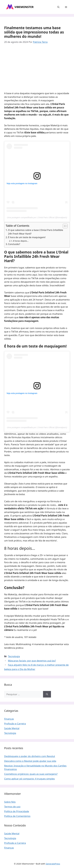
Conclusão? (14, 244)
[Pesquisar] (47, 694)
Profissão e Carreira (15, 724)
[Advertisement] (37, 68)
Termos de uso (12, 807)
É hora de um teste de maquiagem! (27, 237)
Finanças (9, 719)
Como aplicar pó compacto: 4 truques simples (30, 779)
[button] (58, 7)
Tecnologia (14, 656)
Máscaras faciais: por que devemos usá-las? (32, 661)
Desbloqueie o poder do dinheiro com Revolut (30, 756)
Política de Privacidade (17, 811)
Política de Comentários (17, 816)
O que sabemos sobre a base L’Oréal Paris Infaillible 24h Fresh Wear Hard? (36, 232)
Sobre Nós (10, 802)
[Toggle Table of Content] (64, 226)
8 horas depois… (21, 241)
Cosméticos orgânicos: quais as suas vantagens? (31, 774)
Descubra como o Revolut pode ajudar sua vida (30, 761)
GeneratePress (53, 864)
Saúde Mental (12, 728)
